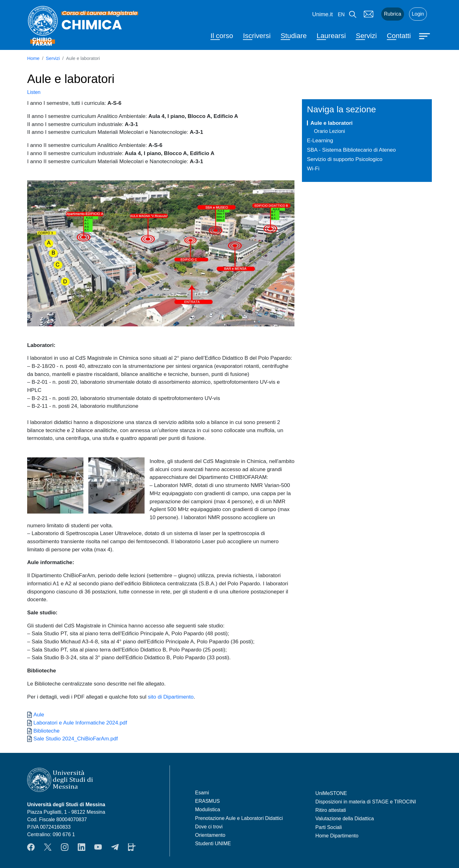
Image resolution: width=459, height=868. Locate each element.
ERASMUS (207, 801)
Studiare (294, 36)
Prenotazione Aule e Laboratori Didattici (239, 818)
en (341, 15)
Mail (369, 14)
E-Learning (320, 140)
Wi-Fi (313, 168)
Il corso (222, 36)
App (132, 847)
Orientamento (210, 835)
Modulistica (208, 809)
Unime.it (323, 14)
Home (33, 58)
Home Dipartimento (337, 836)
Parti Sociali (328, 827)
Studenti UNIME (213, 844)
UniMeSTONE (331, 793)
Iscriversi (257, 36)
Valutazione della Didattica (345, 819)
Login (418, 14)
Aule (39, 714)
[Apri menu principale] (425, 36)
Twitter (48, 847)
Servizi (366, 36)
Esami (202, 793)
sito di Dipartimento (171, 697)
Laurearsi (331, 36)
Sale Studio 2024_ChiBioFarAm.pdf (76, 739)
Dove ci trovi (209, 827)
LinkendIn (81, 847)
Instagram (65, 847)
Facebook (31, 847)
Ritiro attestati (331, 810)
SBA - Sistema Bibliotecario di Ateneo (351, 150)
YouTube (98, 847)
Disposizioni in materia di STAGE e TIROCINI (366, 802)
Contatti (399, 36)
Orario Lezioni (329, 131)
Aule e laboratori (331, 123)
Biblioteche (47, 731)
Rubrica (393, 14)
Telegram (115, 847)
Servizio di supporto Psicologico (345, 159)
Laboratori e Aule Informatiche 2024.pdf (80, 723)
